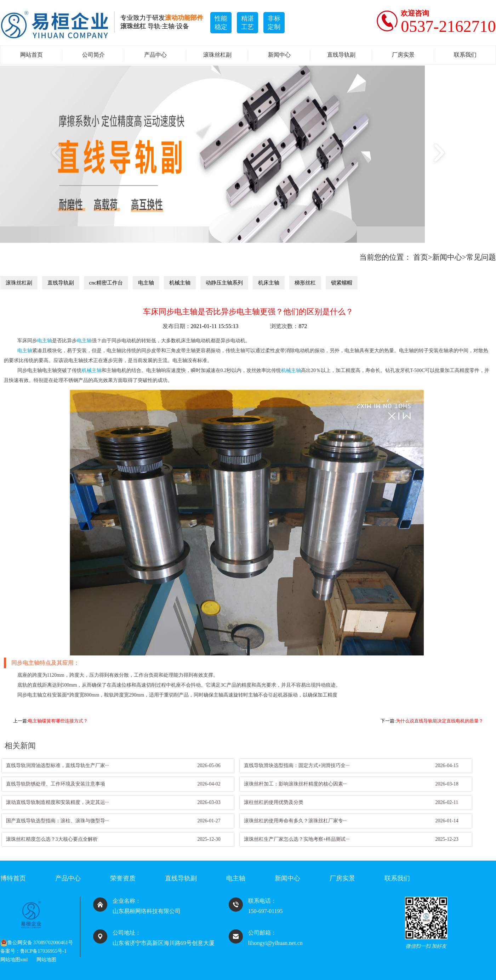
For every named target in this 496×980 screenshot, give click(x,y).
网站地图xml (14, 960)
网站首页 (32, 55)
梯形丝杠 (305, 283)
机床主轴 (269, 283)
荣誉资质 (123, 878)
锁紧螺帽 (342, 283)
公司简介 (93, 55)
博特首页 (13, 878)
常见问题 (481, 257)
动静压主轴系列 (224, 283)
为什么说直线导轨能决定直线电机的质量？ (440, 721)
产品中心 (155, 55)
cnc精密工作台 (106, 283)
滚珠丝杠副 (217, 55)
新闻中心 (279, 55)
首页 (421, 257)
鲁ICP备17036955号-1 (43, 951)
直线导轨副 (341, 55)
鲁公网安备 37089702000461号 (37, 943)
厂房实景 (403, 55)
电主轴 (146, 283)
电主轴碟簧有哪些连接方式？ (58, 721)
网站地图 (46, 960)
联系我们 (465, 55)
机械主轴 (180, 283)
